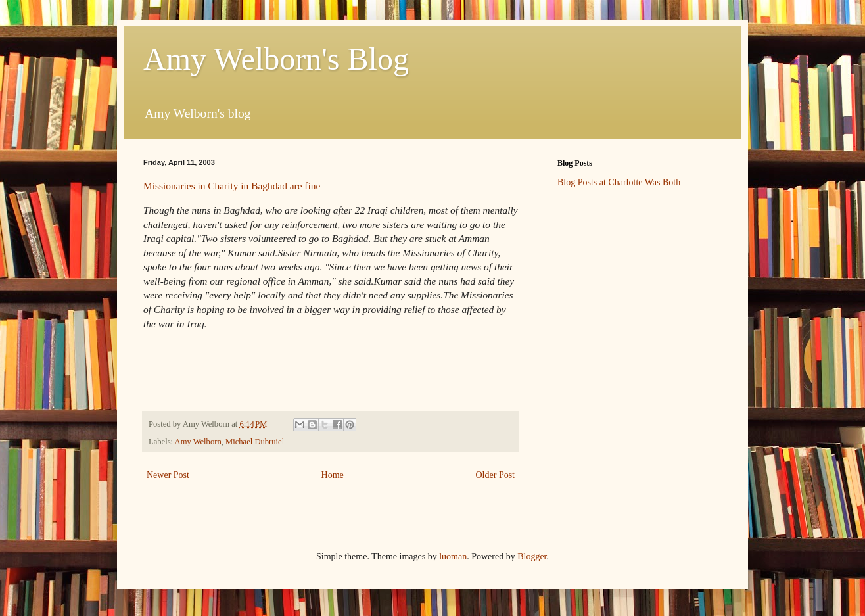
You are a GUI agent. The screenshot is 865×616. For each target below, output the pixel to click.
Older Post (496, 475)
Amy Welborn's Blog (276, 59)
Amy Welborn (198, 442)
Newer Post (168, 475)
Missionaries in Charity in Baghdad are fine (232, 186)
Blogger (532, 557)
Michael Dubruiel (255, 442)
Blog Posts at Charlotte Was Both (619, 182)
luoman (453, 557)
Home (333, 475)
